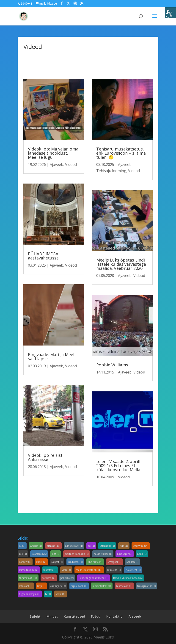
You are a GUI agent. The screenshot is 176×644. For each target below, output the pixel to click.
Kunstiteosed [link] (74, 616)
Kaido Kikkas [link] (103, 554)
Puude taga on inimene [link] (93, 578)
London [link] (132, 562)
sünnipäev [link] (58, 586)
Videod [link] (71, 164)
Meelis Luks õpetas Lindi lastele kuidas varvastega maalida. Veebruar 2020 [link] (121, 264)
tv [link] (48, 594)
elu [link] (91, 546)
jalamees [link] (39, 554)
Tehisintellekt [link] (102, 586)
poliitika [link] (67, 578)
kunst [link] (41, 562)
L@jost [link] (57, 562)
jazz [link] (56, 554)
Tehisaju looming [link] (111, 171)
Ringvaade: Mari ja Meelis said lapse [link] (53, 357)
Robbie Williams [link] (112, 365)
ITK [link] (23, 554)
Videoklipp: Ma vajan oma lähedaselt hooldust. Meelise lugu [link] (53, 153)
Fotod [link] (96, 616)
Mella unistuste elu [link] (89, 570)
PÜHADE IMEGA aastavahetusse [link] (43, 256)
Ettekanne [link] (107, 546)
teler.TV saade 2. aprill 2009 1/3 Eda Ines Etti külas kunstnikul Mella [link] (118, 466)
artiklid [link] (54, 546)
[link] (170, 13)
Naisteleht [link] (133, 570)
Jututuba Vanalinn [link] (77, 554)
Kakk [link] (142, 554)
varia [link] (60, 594)
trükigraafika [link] (147, 586)
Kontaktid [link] (114, 616)
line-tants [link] (95, 562)
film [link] (124, 546)
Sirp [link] (41, 586)
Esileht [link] (35, 616)
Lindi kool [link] (75, 562)
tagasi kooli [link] (79, 586)
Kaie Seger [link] (125, 554)
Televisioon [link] (124, 586)
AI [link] (22, 546)
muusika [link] (114, 570)
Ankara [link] (36, 546)
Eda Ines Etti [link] (74, 546)
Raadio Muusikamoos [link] (128, 578)
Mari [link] (66, 570)
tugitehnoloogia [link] (30, 594)
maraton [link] (50, 570)
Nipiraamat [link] (28, 578)
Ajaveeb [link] (56, 164)
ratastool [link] (26, 586)
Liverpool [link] (114, 562)
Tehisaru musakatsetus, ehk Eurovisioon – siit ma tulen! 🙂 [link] (121, 153)
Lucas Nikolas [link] (29, 570)
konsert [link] (25, 562)
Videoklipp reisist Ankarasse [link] (45, 457)
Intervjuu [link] (141, 546)
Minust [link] (52, 616)
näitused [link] (49, 578)
